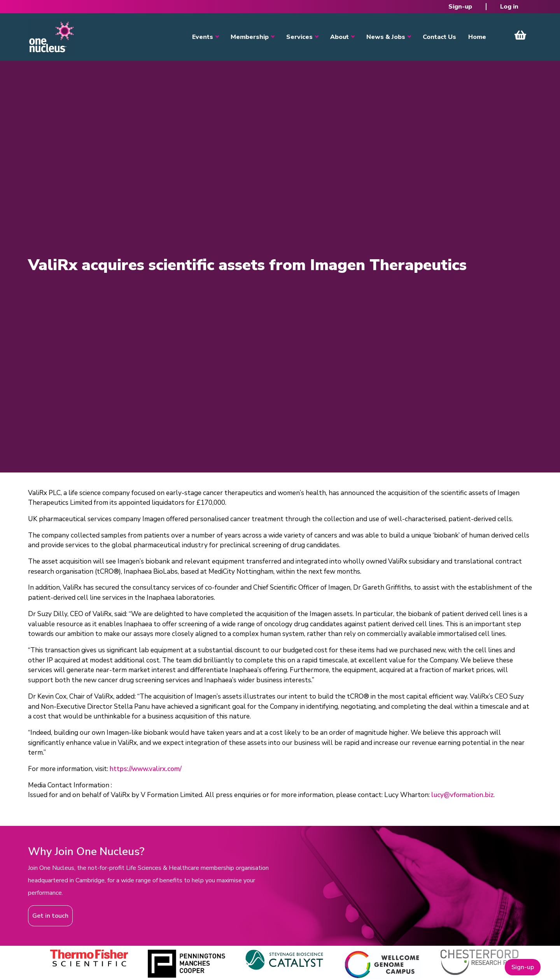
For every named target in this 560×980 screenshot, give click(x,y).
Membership (250, 37)
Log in (509, 7)
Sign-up (460, 7)
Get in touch (50, 916)
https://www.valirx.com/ (146, 769)
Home (477, 37)
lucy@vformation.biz (462, 795)
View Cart (520, 35)
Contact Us (439, 37)
